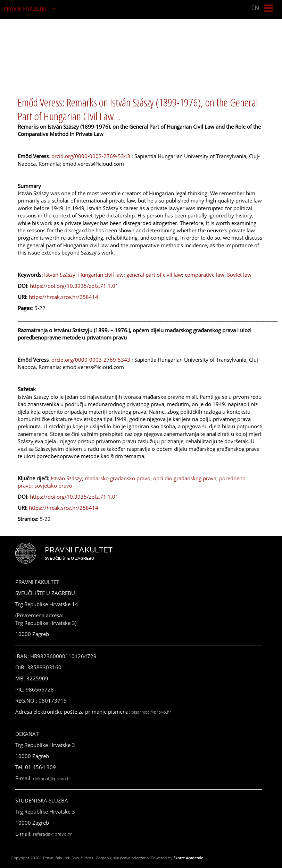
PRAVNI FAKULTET (25, 9)
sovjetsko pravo (53, 485)
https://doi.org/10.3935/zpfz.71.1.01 (74, 286)
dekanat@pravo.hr (52, 779)
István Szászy (60, 275)
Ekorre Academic (188, 858)
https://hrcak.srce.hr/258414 (64, 297)
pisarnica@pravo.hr (151, 712)
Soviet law (239, 275)
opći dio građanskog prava (185, 478)
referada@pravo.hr (52, 834)
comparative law (205, 275)
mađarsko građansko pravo (118, 478)
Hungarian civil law (101, 275)
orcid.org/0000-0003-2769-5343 (92, 156)
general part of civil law (154, 275)
